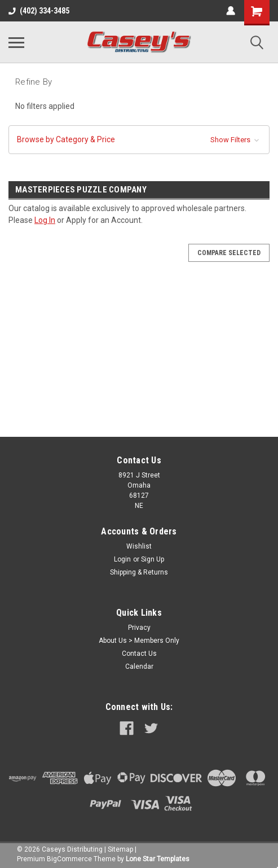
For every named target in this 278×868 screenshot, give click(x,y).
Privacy (139, 628)
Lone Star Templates (158, 859)
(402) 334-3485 (39, 11)
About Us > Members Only (139, 641)
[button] (139, 140)
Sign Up (153, 559)
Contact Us (139, 654)
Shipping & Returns (139, 572)
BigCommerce (69, 859)
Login (122, 559)
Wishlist (139, 546)
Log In (45, 220)
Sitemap (120, 849)
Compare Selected (229, 253)
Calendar (139, 667)
